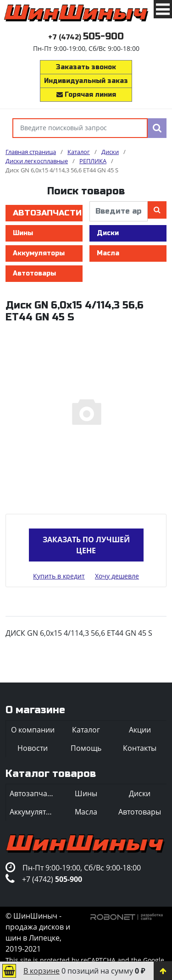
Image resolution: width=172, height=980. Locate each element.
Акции (140, 730)
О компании (33, 730)
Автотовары (34, 273)
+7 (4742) (86, 37)
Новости (33, 748)
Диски (108, 233)
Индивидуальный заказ (86, 81)
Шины (23, 233)
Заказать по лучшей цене (86, 545)
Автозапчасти (47, 213)
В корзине (42, 971)
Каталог (86, 730)
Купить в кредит (59, 576)
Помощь (86, 748)
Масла (108, 253)
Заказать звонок (86, 67)
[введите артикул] (119, 211)
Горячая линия (86, 95)
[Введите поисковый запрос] (80, 128)
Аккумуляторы (39, 253)
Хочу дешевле (117, 576)
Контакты (140, 748)
